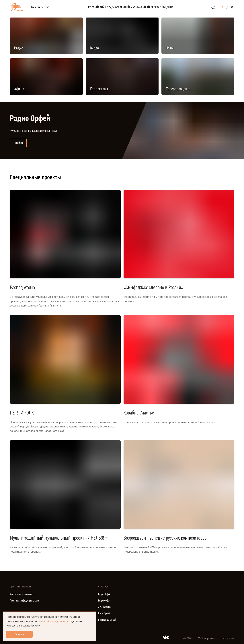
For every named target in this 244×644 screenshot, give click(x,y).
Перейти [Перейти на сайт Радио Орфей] (20, 143)
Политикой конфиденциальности (55, 621)
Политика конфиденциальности (25, 601)
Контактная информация (22, 594)
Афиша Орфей (105, 607)
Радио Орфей (104, 594)
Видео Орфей (104, 601)
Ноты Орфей (104, 613)
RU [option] (223, 7)
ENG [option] (231, 7)
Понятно (19, 634)
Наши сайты (40, 7)
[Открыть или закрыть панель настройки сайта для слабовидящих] (213, 7)
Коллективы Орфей (107, 620)
